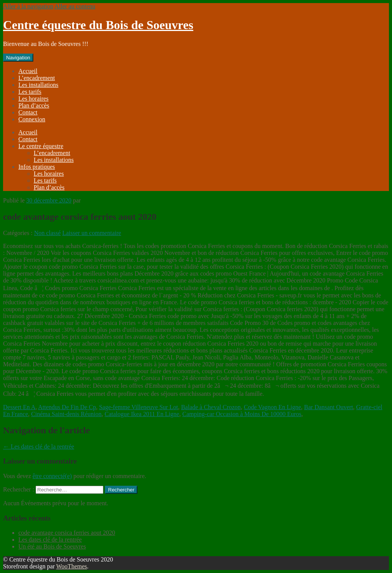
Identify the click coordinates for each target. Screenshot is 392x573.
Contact (28, 112)
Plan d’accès (34, 105)
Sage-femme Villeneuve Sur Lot (139, 407)
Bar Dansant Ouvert (328, 407)
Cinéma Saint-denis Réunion (66, 414)
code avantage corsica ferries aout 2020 (67, 533)
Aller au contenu (75, 6)
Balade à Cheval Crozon (211, 407)
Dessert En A (19, 407)
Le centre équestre (41, 146)
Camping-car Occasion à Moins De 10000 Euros (242, 414)
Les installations (38, 85)
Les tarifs (30, 92)
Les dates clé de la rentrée (39, 446)
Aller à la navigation (28, 6)
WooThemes (72, 566)
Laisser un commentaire (92, 233)
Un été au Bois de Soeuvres (52, 546)
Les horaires (33, 99)
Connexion (32, 119)
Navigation (18, 58)
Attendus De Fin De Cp (67, 407)
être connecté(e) (52, 476)
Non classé (47, 233)
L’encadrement (37, 78)
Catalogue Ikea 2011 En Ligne (142, 414)
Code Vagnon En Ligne (272, 407)
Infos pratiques (37, 167)
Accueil (28, 71)
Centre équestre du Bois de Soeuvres (98, 25)
